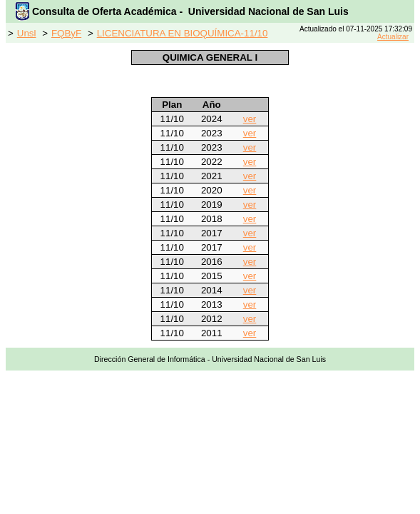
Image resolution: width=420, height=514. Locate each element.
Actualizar (393, 37)
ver (250, 119)
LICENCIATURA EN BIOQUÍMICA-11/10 (183, 33)
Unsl (27, 33)
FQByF (66, 33)
